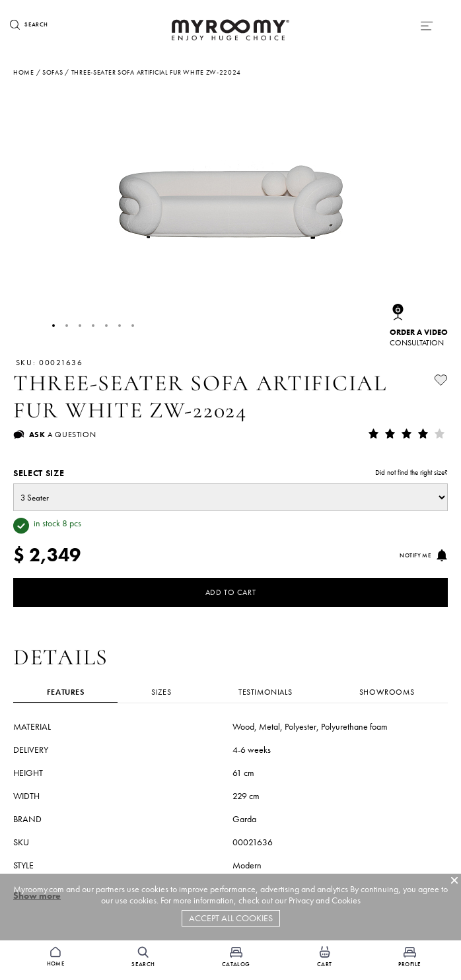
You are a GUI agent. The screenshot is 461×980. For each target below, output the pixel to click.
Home (24, 72)
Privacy (301, 900)
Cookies (346, 900)
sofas (53, 72)
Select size (230, 473)
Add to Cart (231, 592)
